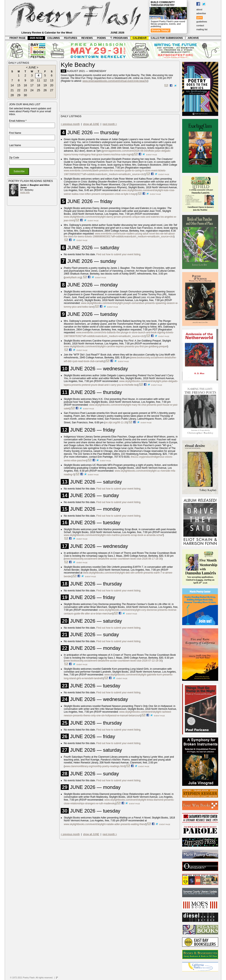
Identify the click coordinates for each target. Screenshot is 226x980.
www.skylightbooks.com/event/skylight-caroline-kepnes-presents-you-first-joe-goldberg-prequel (116, 346)
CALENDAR (140, 38)
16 (25, 85)
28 (12, 95)
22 (19, 90)
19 (45, 85)
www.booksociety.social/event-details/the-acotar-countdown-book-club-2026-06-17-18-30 (113, 559)
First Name (15, 133)
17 (32, 85)
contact (200, 25)
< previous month (70, 124)
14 (12, 85)
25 (38, 90)
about (199, 9)
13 (52, 80)
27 (52, 90)
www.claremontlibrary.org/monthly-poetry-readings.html (95, 766)
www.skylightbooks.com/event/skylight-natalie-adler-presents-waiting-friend (105, 824)
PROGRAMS (119, 38)
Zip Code (14, 158)
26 (45, 90)
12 (45, 80)
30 (25, 95)
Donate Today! (161, 30)
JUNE (32, 67)
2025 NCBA (37, 38)
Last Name (15, 145)
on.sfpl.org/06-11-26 (116, 422)
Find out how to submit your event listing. (119, 254)
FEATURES (71, 38)
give (200, 17)
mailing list (202, 29)
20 (52, 85)
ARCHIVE (193, 38)
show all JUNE (91, 124)
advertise (201, 13)
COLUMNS (54, 38)
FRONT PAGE (17, 38)
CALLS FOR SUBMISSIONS (167, 38)
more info (25, 192)
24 (32, 90)
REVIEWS (87, 38)
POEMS (101, 38)
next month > (110, 124)
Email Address (18, 121)
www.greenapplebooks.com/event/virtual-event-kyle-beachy (115, 81)
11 (38, 80)
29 (19, 95)
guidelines (202, 22)
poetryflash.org (73, 277)
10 (32, 80)
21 (12, 90)
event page (152, 155)
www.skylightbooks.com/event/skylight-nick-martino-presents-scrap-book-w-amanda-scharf (113, 535)
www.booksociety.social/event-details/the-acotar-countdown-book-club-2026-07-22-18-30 (113, 661)
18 (38, 85)
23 (25, 90)
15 (19, 85)
